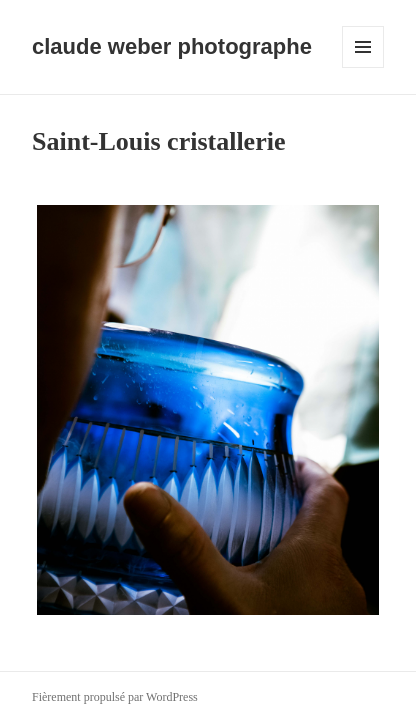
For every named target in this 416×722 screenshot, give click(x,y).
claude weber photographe (172, 46)
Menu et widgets (363, 67)
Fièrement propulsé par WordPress (115, 697)
